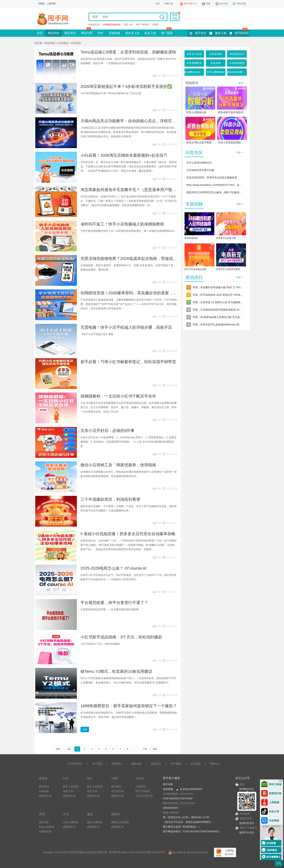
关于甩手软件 (75, 764)
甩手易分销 (117, 791)
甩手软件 (201, 33)
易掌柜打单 (45, 796)
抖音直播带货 (194, 63)
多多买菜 (216, 63)
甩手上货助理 (71, 787)
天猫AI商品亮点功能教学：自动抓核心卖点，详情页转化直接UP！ (139, 121)
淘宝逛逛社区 (237, 54)
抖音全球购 (216, 54)
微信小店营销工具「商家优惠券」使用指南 (118, 465)
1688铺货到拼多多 (112, 25)
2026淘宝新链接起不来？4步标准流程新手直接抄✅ (126, 86)
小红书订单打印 (144, 796)
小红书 (139, 778)
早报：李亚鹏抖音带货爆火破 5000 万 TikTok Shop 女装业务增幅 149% (218, 287)
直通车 (156, 25)
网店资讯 (70, 33)
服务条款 (137, 764)
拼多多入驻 (132, 33)
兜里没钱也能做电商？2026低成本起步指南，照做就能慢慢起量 (137, 259)
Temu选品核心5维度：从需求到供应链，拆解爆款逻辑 (128, 52)
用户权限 (176, 764)
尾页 (155, 749)
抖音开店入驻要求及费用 (228, 269)
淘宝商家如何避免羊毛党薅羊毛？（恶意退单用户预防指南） (134, 190)
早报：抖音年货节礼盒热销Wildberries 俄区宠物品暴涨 (218, 325)
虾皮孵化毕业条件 (194, 72)
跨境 (42, 814)
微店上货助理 (95, 822)
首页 (40, 33)
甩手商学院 (242, 33)
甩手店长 (44, 822)
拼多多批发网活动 (237, 72)
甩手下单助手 (143, 25)
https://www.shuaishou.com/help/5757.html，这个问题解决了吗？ (215, 185)
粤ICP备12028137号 (152, 852)
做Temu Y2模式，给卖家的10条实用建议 (116, 671)
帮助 (208, 4)
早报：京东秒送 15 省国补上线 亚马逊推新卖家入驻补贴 (218, 302)
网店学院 (54, 33)
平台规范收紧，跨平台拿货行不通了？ (114, 603)
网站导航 (241, 4)
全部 (95, 17)
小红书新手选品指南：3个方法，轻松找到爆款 (121, 637)
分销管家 (44, 791)
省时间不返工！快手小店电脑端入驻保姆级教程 (122, 224)
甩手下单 (92, 791)
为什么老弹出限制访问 (199, 163)
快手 (90, 778)
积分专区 (224, 4)
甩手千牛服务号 (248, 828)
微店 (90, 814)
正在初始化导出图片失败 (200, 170)
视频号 (115, 814)
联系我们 (117, 764)
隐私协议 (156, 764)
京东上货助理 (71, 822)
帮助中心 (215, 764)
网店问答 (87, 32)
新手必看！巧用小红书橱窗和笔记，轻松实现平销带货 (128, 362)
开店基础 (63, 43)
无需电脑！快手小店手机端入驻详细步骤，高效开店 (126, 327)
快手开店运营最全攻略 (195, 269)
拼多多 (43, 778)
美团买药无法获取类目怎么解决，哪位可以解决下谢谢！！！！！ (215, 192)
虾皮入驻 (150, 33)
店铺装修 (114, 33)
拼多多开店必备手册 (226, 238)
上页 (69, 749)
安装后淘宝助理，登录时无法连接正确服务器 (212, 177)
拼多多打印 (94, 25)
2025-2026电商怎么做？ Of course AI (113, 568)
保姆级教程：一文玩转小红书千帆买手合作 (118, 396)
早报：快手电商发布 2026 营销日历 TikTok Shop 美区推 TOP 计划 (218, 295)
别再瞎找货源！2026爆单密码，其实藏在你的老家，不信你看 (135, 293)
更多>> (242, 83)
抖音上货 (128, 25)
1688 (85, 729)
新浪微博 (242, 814)
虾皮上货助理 (46, 827)
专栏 (101, 33)
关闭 (281, 781)
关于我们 (97, 764)
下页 (145, 749)
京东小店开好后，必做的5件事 (107, 431)
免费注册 (169, 4)
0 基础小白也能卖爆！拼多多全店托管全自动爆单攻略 (128, 534)
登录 (158, 4)
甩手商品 (44, 787)
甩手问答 (168, 784)
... (135, 749)
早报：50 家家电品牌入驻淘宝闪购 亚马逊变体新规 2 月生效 (218, 317)
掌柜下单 (68, 791)
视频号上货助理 (120, 822)
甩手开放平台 (190, 4)
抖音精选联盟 (237, 63)
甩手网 (38, 43)
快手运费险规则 (216, 72)
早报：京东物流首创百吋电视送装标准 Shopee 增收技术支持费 (218, 310)
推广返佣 (167, 32)
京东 (66, 814)
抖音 (66, 778)
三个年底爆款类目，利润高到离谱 (110, 499)
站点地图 (195, 764)
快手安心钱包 (194, 54)
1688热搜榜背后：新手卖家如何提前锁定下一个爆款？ (129, 706)
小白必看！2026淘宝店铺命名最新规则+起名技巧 (124, 155)
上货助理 (140, 787)
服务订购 (221, 33)
